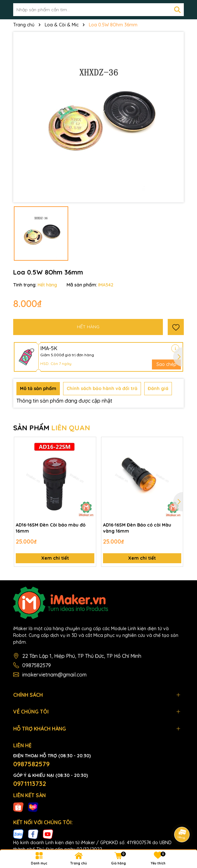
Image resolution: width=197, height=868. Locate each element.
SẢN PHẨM (52, 428)
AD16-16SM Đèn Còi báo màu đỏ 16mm (51, 528)
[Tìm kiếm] (177, 10)
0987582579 (37, 665)
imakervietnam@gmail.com (54, 675)
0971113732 (30, 784)
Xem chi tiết (55, 558)
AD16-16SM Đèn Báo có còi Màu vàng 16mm (137, 528)
